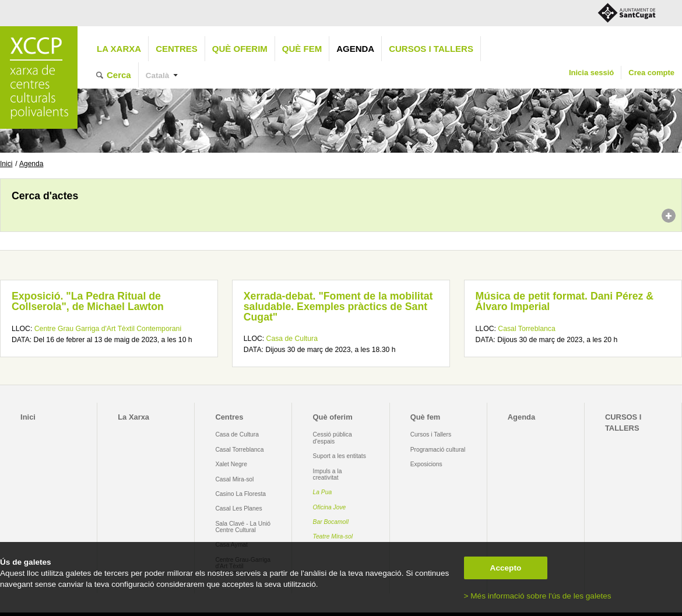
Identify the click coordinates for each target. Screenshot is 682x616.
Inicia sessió (591, 73)
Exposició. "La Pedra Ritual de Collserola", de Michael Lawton (88, 301)
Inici (6, 164)
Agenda (355, 49)
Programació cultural (438, 450)
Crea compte (651, 73)
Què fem (302, 49)
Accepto (506, 568)
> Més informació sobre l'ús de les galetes (538, 596)
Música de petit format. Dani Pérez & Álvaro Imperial (565, 301)
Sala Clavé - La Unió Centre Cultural (243, 527)
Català (158, 75)
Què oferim (240, 49)
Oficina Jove (330, 507)
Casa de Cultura (292, 339)
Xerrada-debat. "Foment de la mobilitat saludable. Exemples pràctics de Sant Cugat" (338, 306)
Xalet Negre (231, 464)
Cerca (119, 75)
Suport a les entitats (340, 456)
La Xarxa (119, 49)
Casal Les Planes (238, 508)
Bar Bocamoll (331, 522)
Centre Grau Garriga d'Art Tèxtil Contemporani (108, 329)
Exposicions (426, 464)
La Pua (323, 492)
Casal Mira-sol (234, 479)
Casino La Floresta (240, 494)
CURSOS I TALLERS (431, 49)
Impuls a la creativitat (328, 474)
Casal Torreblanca (526, 329)
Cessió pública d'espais (333, 438)
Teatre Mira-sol (333, 536)
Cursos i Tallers (431, 434)
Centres (177, 49)
